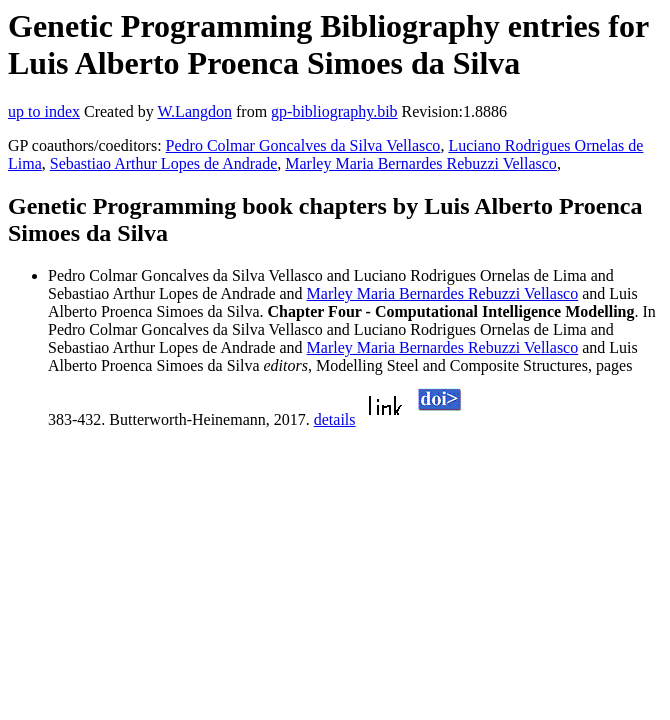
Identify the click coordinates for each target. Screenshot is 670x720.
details (335, 419)
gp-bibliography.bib (334, 111)
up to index (44, 111)
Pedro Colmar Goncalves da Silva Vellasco (303, 145)
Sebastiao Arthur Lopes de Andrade (164, 163)
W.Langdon (194, 111)
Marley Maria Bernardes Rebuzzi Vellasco (421, 163)
